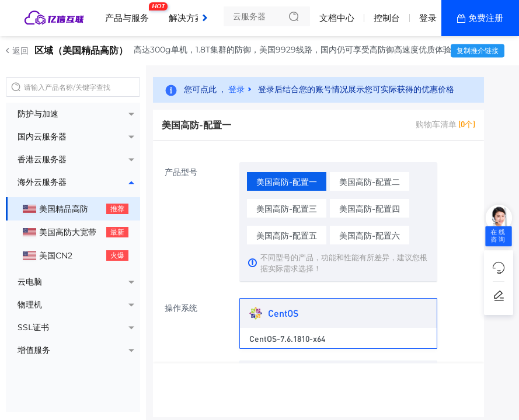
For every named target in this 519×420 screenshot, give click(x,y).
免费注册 (486, 18)
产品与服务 (130, 13)
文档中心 (337, 18)
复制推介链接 (478, 50)
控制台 (387, 18)
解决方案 (186, 18)
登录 (428, 18)
